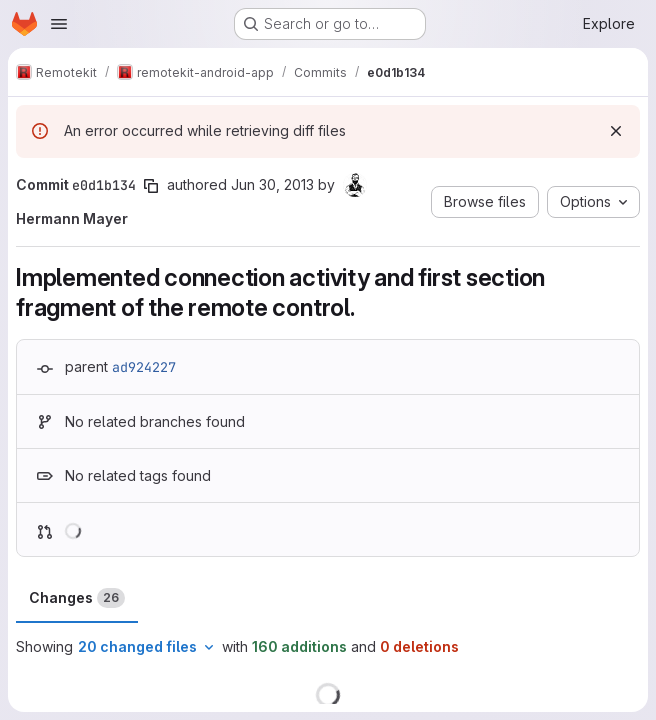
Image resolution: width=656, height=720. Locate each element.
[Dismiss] (616, 131)
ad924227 (144, 367)
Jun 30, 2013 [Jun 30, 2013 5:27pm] (272, 184)
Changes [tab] (77, 598)
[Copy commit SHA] (151, 186)
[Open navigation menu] (59, 24)
